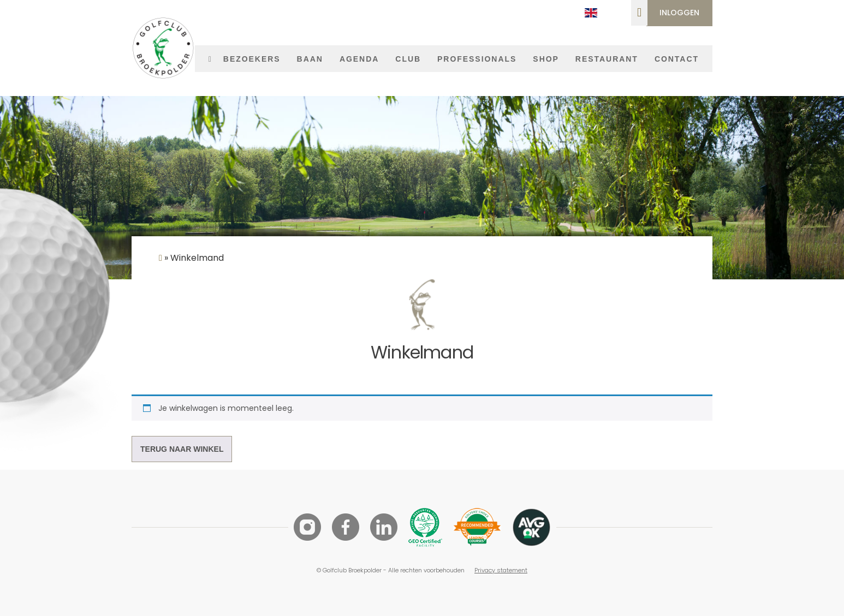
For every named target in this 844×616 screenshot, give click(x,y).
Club (408, 59)
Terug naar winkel (182, 449)
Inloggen (679, 13)
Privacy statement (501, 570)
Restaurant (607, 59)
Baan (310, 59)
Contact (677, 59)
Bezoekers (252, 59)
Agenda (359, 59)
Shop (546, 59)
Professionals (477, 59)
